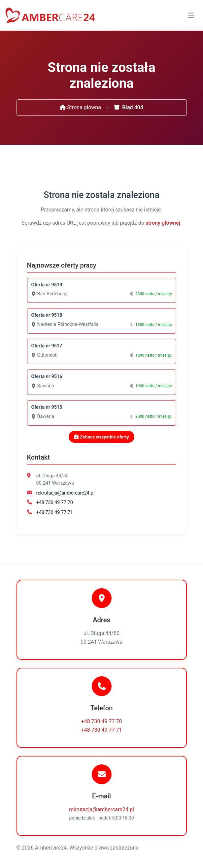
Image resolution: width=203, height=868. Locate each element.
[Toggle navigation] (191, 15)
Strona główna (80, 107)
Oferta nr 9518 (47, 315)
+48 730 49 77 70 (55, 503)
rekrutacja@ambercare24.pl (66, 493)
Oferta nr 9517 (47, 346)
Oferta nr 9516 (47, 377)
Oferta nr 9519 (47, 285)
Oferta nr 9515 (47, 407)
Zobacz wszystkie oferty (101, 437)
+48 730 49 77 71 (55, 513)
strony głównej (163, 223)
